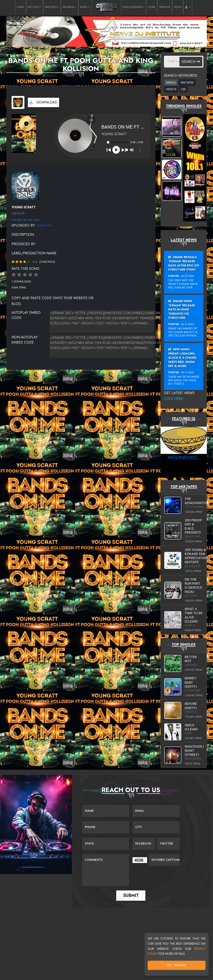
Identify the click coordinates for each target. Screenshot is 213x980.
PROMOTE (165, 7)
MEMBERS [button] (69, 7)
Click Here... (175, 399)
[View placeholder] (25, 185)
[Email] (156, 811)
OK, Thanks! (177, 965)
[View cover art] (18, 102)
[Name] (106, 811)
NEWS (178, 7)
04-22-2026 (188, 276)
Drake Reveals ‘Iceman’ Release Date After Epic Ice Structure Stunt (184, 263)
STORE (152, 7)
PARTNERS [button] (51, 7)
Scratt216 (44, 226)
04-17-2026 (188, 372)
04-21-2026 (188, 324)
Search (191, 62)
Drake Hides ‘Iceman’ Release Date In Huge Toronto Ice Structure (182, 309)
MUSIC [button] (84, 7)
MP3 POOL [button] (34, 7)
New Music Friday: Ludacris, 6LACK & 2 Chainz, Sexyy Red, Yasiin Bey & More (183, 358)
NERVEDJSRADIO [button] (133, 7)
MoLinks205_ (184, 457)
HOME (21, 7)
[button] (188, 7)
